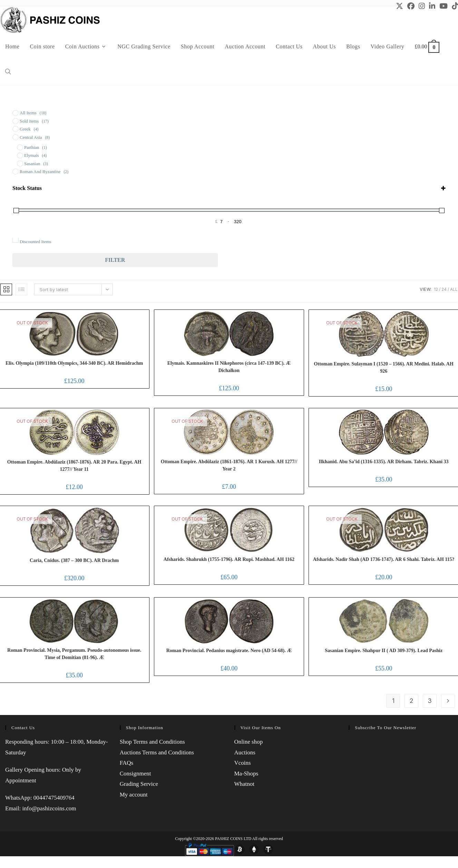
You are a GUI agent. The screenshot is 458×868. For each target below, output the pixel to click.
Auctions (245, 752)
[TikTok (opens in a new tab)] (454, 6)
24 (444, 289)
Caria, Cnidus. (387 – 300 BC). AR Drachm (74, 560)
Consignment (135, 774)
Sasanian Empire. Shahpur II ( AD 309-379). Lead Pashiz (384, 651)
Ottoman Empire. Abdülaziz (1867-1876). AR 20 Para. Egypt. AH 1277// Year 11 (74, 466)
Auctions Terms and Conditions (157, 752)
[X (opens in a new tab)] (399, 6)
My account (134, 795)
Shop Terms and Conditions (152, 742)
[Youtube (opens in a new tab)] (444, 6)
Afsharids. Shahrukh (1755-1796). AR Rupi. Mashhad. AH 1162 (229, 559)
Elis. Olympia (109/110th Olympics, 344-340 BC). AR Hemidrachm (74, 363)
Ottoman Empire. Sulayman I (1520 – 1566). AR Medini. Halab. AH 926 (384, 368)
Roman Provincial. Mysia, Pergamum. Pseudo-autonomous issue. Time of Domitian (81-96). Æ (74, 654)
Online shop (249, 742)
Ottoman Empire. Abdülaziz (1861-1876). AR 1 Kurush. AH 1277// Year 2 (229, 465)
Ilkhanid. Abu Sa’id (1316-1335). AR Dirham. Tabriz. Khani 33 (384, 462)
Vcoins (243, 763)
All (454, 289)
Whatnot (245, 784)
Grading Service (139, 784)
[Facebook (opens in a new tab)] (411, 6)
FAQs (126, 763)
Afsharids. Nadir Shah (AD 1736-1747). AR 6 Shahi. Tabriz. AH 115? (384, 559)
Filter (115, 260)
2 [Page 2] (412, 701)
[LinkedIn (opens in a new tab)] (432, 6)
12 (436, 289)
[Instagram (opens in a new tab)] (422, 6)
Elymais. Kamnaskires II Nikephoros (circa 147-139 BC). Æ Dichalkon (229, 367)
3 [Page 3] (430, 701)
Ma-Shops (246, 774)
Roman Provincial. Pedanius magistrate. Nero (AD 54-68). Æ (229, 651)
